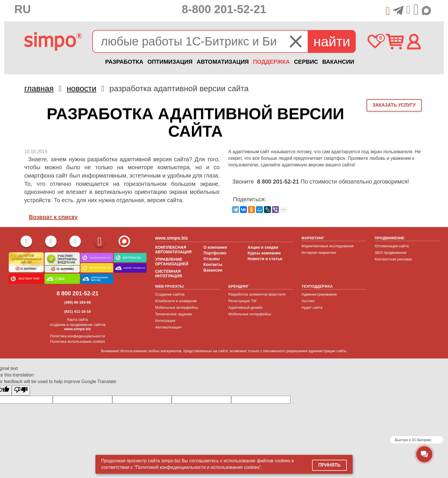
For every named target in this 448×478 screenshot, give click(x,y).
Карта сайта (77, 319)
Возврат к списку (53, 217)
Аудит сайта (312, 307)
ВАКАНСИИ (338, 62)
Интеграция (165, 321)
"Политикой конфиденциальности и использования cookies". (198, 467)
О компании (215, 247)
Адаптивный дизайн (246, 307)
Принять (329, 465)
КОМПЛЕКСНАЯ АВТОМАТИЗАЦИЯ (173, 250)
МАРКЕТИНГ (313, 238)
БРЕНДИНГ (238, 286)
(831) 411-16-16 (78, 311)
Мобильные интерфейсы (177, 307)
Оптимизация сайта (392, 246)
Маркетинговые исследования (327, 246)
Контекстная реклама (393, 259)
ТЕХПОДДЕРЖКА (317, 286)
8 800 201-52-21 (78, 293)
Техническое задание (174, 314)
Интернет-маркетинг (319, 253)
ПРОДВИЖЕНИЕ (390, 238)
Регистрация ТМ (242, 301)
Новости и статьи (265, 259)
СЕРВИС (306, 62)
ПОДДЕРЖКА (271, 62)
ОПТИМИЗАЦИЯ (170, 62)
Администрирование (319, 294)
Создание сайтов (170, 294)
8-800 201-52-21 (224, 9)
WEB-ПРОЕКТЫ (169, 286)
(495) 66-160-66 (78, 302)
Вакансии (213, 270)
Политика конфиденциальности (77, 336)
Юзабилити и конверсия (176, 301)
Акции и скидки (263, 247)
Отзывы (212, 259)
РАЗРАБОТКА (124, 62)
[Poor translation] (21, 390)
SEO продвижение (391, 253)
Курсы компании (264, 253)
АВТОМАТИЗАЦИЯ (223, 62)
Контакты (213, 264)
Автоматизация (168, 327)
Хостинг (308, 301)
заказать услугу (394, 105)
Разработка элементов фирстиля (257, 294)
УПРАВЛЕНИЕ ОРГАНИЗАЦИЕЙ (172, 262)
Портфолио (215, 253)
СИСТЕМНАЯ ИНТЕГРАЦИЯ (169, 274)
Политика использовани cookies (77, 341)
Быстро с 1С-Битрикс (413, 440)
